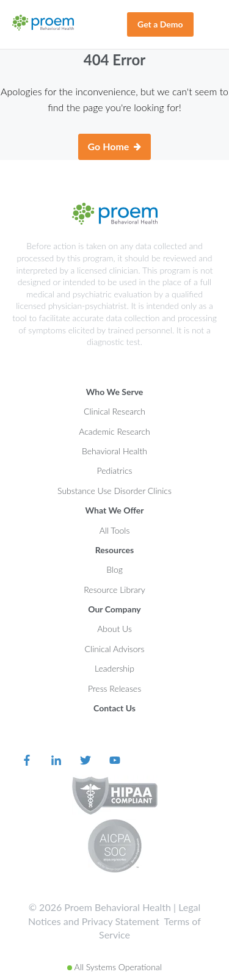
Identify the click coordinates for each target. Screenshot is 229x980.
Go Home (115, 147)
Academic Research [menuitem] (114, 431)
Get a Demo (160, 24)
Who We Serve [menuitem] (115, 392)
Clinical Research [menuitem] (114, 411)
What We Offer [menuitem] (114, 510)
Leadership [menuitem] (114, 668)
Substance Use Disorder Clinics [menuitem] (114, 491)
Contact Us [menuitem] (114, 708)
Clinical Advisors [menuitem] (115, 649)
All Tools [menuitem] (115, 530)
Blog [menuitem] (114, 569)
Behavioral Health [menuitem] (114, 451)
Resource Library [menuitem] (114, 590)
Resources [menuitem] (114, 550)
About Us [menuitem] (114, 629)
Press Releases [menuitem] (114, 688)
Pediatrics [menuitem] (115, 470)
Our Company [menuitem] (114, 609)
